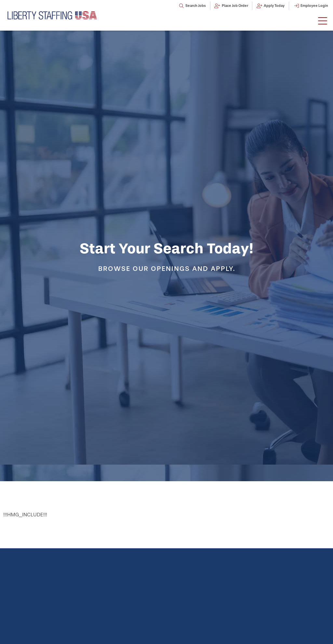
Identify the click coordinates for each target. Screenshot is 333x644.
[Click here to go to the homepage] (52, 15)
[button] (323, 21)
